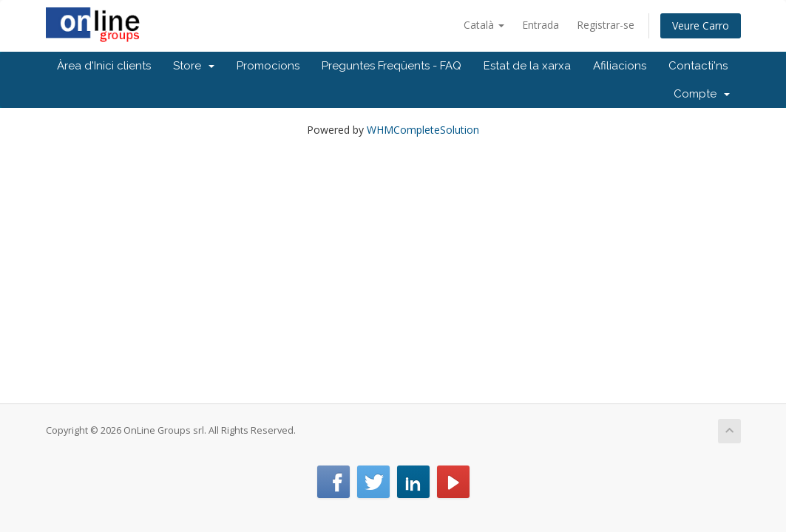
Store (194, 66)
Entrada (541, 25)
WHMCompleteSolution (423, 130)
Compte (702, 94)
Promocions (268, 66)
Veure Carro (701, 25)
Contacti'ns (698, 66)
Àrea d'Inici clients (104, 66)
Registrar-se (606, 25)
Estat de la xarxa (527, 66)
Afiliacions (620, 66)
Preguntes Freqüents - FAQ (392, 66)
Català (484, 25)
